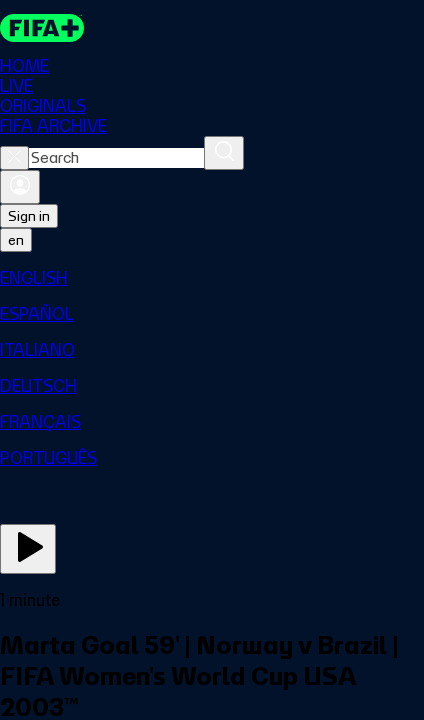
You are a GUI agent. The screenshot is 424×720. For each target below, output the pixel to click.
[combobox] (116, 158)
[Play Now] (28, 549)
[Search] (224, 153)
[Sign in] (20, 187)
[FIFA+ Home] (42, 28)
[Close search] (14, 158)
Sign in (29, 216)
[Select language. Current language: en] (16, 240)
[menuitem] (212, 278)
